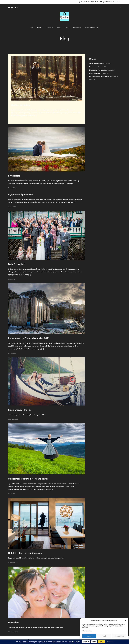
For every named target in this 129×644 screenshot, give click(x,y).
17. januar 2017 (12, 279)
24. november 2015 (14, 419)
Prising (59, 28)
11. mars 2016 (12, 353)
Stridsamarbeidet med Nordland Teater (28, 479)
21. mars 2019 (12, 207)
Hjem (32, 28)
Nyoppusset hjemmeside (21, 195)
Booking (67, 28)
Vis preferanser (119, 636)
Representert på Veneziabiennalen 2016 (29, 338)
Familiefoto (14, 623)
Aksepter (89, 636)
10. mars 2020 (12, 188)
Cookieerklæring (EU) (92, 28)
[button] (125, 621)
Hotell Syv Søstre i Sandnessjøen (25, 553)
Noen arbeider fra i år (20, 410)
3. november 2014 (13, 563)
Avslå (104, 636)
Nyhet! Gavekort (17, 264)
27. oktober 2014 (13, 632)
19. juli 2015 (12, 494)
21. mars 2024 (15, 120)
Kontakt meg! (77, 28)
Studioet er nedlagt (21, 105)
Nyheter (40, 28)
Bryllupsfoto (14, 176)
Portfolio (49, 28)
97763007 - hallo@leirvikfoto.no (111, 2)
